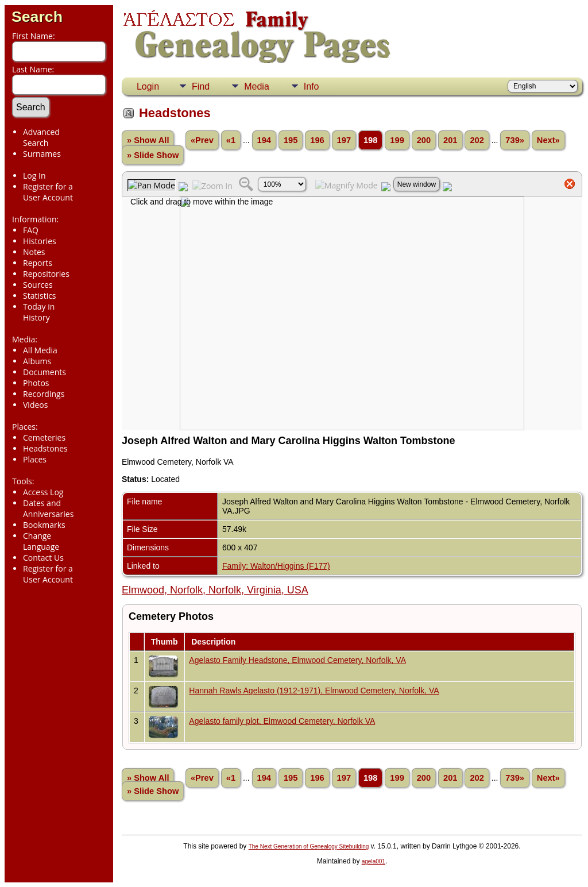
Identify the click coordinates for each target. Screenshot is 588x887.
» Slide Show (153, 155)
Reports (38, 263)
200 (424, 140)
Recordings (44, 394)
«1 (231, 140)
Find (201, 86)
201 (450, 140)
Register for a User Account (48, 192)
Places (35, 459)
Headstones (45, 448)
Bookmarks (44, 525)
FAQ (31, 230)
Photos (36, 383)
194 (264, 140)
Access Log (43, 492)
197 (344, 140)
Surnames (42, 154)
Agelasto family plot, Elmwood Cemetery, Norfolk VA (282, 721)
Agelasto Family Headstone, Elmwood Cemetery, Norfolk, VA (297, 660)
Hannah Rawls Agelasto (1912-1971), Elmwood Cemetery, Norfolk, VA (314, 691)
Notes (34, 252)
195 (291, 140)
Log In (34, 176)
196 (317, 140)
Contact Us (43, 558)
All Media (40, 350)
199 (397, 140)
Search (37, 17)
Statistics (40, 296)
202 (477, 140)
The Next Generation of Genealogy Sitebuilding (309, 846)
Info (312, 86)
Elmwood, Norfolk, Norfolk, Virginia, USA (215, 590)
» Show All (148, 140)
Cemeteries (44, 437)
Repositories (46, 274)
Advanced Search (41, 137)
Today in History (39, 312)
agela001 (374, 861)
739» (515, 140)
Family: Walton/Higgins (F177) (276, 566)
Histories (40, 241)
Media (257, 86)
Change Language (41, 541)
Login (148, 86)
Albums (37, 361)
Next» (548, 140)
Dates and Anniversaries (48, 508)
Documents (45, 372)
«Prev (202, 140)
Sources (38, 285)
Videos (35, 405)
